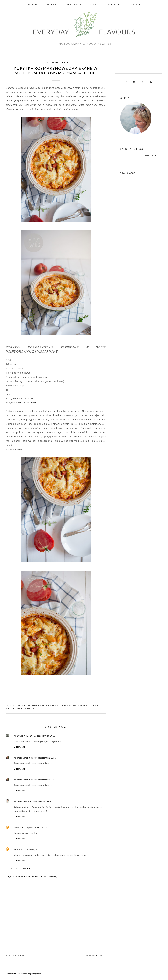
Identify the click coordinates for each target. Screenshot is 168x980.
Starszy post (96, 956)
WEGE (20, 708)
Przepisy (52, 4)
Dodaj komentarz (19, 869)
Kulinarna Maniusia (24, 758)
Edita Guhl (19, 828)
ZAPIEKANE (29, 708)
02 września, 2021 (32, 850)
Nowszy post (16, 956)
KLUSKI (28, 705)
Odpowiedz (19, 747)
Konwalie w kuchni (23, 736)
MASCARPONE (84, 705)
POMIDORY (11, 708)
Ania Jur (18, 850)
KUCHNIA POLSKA (50, 705)
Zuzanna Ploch (21, 802)
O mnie (95, 4)
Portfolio (114, 4)
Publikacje (74, 4)
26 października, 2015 (36, 828)
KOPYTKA (37, 705)
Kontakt (135, 4)
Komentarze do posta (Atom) (29, 974)
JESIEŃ (20, 705)
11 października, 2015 (40, 802)
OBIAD (95, 705)
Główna (33, 4)
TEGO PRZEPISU (28, 403)
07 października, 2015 (44, 736)
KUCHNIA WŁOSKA (68, 705)
